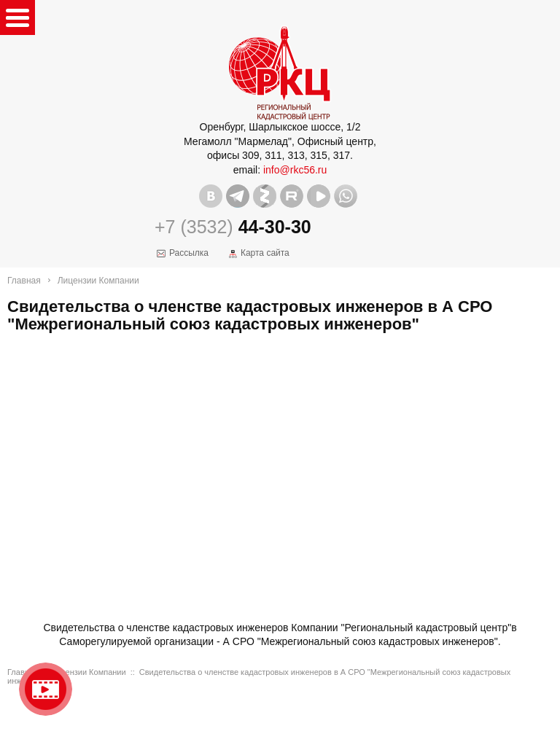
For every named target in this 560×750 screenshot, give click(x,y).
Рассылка (189, 253)
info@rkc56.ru (295, 170)
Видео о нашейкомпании (46, 689)
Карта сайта (265, 253)
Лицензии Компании (98, 281)
